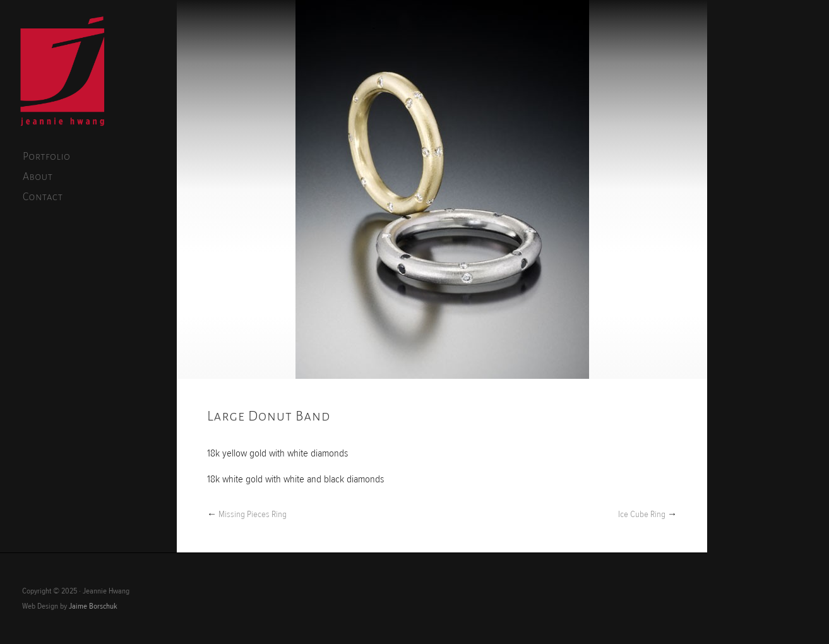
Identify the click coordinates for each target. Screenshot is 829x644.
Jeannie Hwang (63, 73)
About (38, 177)
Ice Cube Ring (642, 514)
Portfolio (46, 157)
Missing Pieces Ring (253, 514)
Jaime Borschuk (93, 606)
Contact (43, 197)
